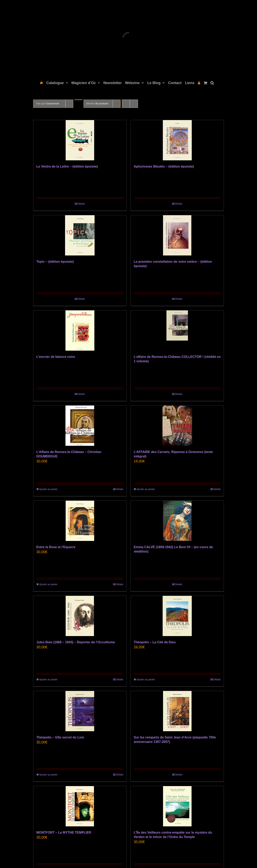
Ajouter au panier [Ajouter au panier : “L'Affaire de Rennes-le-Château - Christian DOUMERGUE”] (48, 489)
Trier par (48, 104)
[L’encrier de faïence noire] (80, 331)
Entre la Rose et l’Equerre (56, 547)
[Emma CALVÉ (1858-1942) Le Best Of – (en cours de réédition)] (177, 521)
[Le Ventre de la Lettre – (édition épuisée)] (80, 140)
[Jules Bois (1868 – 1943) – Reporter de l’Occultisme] (80, 616)
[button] (212, 82)
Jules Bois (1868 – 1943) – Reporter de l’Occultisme (76, 642)
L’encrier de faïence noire (56, 357)
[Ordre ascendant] (78, 100)
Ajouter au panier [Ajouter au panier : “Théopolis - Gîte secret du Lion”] (48, 775)
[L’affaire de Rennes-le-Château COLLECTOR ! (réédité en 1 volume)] (177, 331)
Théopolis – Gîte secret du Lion (60, 737)
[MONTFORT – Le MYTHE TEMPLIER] (80, 806)
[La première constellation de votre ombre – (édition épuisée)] (177, 235)
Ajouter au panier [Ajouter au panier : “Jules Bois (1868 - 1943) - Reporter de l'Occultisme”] (48, 680)
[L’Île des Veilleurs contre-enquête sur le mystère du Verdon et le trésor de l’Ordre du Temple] (177, 806)
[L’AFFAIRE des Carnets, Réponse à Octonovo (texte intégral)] (177, 426)
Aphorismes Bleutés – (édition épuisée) (164, 166)
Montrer (97, 104)
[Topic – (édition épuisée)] (80, 235)
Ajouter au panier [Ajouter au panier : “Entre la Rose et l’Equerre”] (48, 584)
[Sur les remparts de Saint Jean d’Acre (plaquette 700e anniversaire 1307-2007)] (177, 711)
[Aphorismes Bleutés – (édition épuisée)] (177, 140)
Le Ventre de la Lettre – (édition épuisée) (67, 166)
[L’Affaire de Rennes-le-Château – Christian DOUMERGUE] (80, 426)
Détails (81, 204)
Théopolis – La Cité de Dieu (155, 642)
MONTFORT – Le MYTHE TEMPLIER (64, 832)
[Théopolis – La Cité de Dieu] (177, 616)
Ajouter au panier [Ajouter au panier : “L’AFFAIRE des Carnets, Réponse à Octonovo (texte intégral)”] (146, 489)
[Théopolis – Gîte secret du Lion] (80, 711)
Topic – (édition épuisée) (55, 262)
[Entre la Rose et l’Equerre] (80, 521)
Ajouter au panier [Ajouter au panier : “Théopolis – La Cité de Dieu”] (146, 680)
